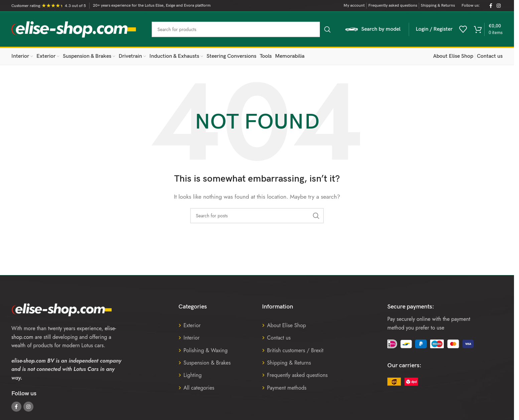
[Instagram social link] (499, 6)
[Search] (243, 29)
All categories (199, 388)
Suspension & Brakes (207, 363)
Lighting (192, 375)
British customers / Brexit (295, 350)
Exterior (192, 325)
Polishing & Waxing (206, 350)
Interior (191, 338)
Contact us (279, 338)
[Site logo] (74, 29)
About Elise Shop (287, 325)
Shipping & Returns (289, 363)
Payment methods (287, 388)
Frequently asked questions (297, 375)
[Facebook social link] (491, 6)
